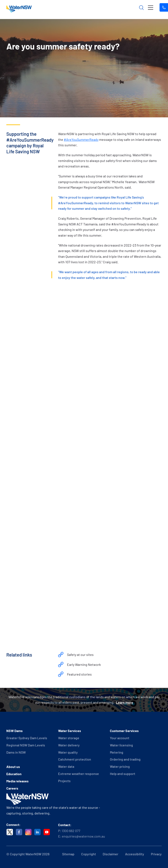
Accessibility (135, 854)
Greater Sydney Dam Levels (27, 738)
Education (14, 774)
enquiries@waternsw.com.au (83, 836)
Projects (64, 781)
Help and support (123, 774)
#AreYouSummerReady (81, 139)
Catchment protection (75, 759)
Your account (120, 738)
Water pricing (120, 766)
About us (13, 767)
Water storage (69, 738)
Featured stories (79, 674)
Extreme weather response (79, 774)
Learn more (125, 702)
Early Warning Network (84, 664)
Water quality (68, 752)
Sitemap (68, 854)
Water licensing (121, 745)
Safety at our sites (80, 655)
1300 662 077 (71, 831)
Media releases (17, 781)
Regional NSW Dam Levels (26, 745)
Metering (117, 752)
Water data (66, 766)
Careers (12, 788)
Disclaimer (111, 854)
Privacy (156, 854)
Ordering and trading (125, 759)
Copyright (89, 854)
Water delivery (69, 745)
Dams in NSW (16, 752)
